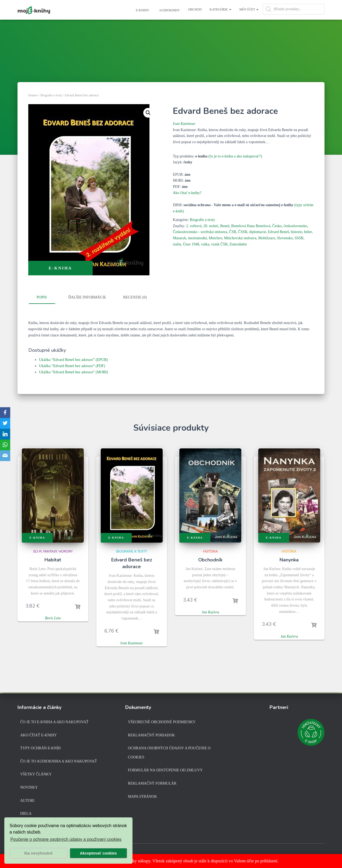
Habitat (53, 560)
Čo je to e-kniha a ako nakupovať (54, 722)
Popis (42, 297)
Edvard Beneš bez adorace (132, 563)
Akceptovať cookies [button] (98, 853)
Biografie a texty (51, 95)
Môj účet (249, 9)
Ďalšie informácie (87, 297)
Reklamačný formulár (152, 783)
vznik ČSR (219, 244)
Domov (33, 95)
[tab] (46, 298)
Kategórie (221, 9)
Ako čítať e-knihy (39, 735)
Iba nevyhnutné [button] (39, 853)
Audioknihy (169, 10)
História (210, 551)
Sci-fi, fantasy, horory (53, 551)
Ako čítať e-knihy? (187, 193)
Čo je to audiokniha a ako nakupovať (59, 761)
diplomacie (258, 232)
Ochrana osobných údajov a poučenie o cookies (169, 753)
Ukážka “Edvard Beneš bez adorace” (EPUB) (73, 360)
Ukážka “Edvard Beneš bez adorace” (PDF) (72, 366)
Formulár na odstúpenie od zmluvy (165, 770)
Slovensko (285, 238)
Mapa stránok (142, 797)
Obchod (195, 9)
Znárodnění (238, 244)
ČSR (233, 232)
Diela (26, 813)
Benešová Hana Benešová (251, 226)
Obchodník (210, 560)
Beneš (225, 226)
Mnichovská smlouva (240, 238)
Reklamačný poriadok (151, 735)
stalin (177, 244)
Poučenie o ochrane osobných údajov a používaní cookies (66, 839)
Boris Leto (53, 618)
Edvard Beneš (278, 232)
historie (296, 232)
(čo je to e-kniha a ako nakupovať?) (235, 156)
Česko (277, 226)
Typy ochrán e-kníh (40, 748)
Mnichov (215, 238)
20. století (211, 226)
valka (205, 244)
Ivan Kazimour (184, 124)
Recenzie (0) (135, 297)
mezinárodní (197, 238)
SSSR (299, 238)
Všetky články (36, 774)
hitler (308, 232)
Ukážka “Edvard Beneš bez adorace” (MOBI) (74, 372)
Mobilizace (267, 238)
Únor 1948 (191, 244)
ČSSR (243, 232)
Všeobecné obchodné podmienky (162, 722)
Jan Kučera (210, 612)
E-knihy (142, 10)
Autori (27, 801)
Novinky (29, 787)
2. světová (194, 226)
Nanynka (289, 560)
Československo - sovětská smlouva (200, 232)
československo (295, 226)
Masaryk (179, 238)
